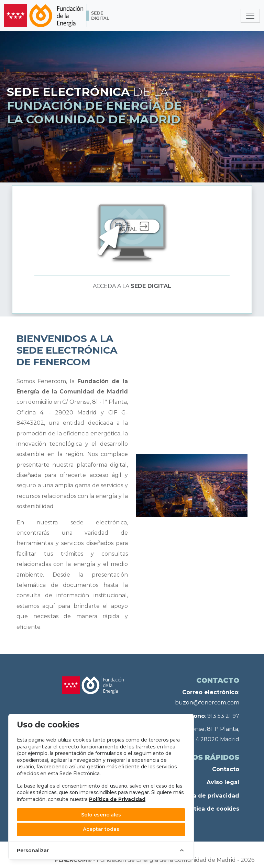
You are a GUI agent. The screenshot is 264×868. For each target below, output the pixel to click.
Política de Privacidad (117, 799)
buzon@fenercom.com (207, 703)
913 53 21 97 (223, 716)
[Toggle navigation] (250, 16)
